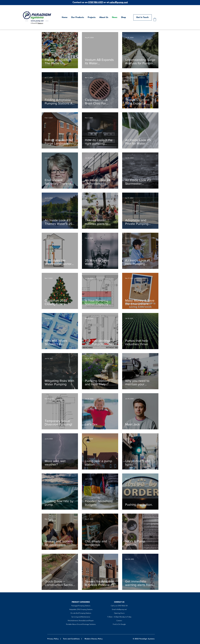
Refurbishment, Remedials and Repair (81, 621)
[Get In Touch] (143, 17)
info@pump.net (121, 610)
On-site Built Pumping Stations (81, 613)
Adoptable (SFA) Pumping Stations (81, 610)
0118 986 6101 (96, 3)
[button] (155, 19)
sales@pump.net (119, 3)
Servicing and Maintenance (81, 617)
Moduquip (40, 23)
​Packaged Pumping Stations (81, 606)
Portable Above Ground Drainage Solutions (81, 624)
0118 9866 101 (123, 606)
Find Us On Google (119, 624)
